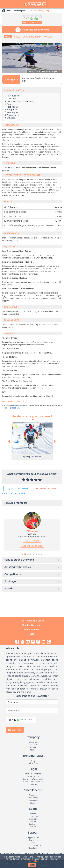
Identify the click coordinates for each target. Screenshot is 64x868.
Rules (17, 37)
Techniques (13, 112)
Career (33, 747)
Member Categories (32, 625)
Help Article (33, 840)
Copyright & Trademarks (33, 779)
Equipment (12, 110)
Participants (13, 107)
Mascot (33, 750)
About (8, 37)
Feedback (33, 848)
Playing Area (13, 115)
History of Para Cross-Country (21, 101)
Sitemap (33, 803)
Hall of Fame (33, 763)
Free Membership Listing (32, 621)
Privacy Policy (32, 861)
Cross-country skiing (44, 258)
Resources (33, 795)
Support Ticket (33, 837)
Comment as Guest (46, 489)
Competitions (33, 816)
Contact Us (33, 745)
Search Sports (20, 11)
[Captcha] (28, 719)
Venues (33, 814)
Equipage (33, 824)
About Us (33, 742)
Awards (48, 37)
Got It (32, 865)
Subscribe (15, 730)
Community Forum (33, 845)
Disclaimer (33, 784)
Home (9, 11)
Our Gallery (33, 798)
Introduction (13, 96)
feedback (15, 408)
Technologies (33, 819)
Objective (11, 99)
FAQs (33, 843)
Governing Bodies (32, 37)
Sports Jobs (33, 800)
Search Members (32, 630)
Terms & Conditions (33, 774)
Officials (11, 118)
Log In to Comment (17, 489)
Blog (32, 634)
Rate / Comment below (32, 23)
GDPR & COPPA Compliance (33, 782)
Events (10, 104)
